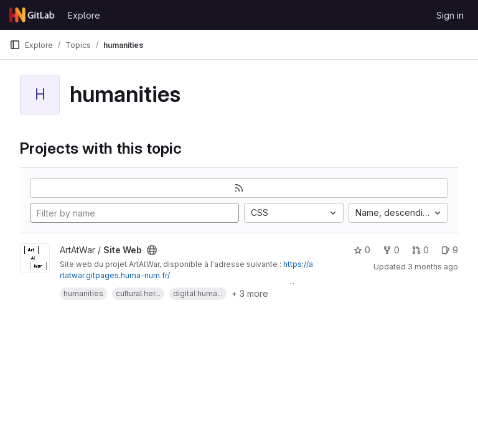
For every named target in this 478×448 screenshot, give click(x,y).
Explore (84, 15)
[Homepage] (32, 15)
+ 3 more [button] (250, 293)
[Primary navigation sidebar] (15, 45)
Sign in (450, 15)
